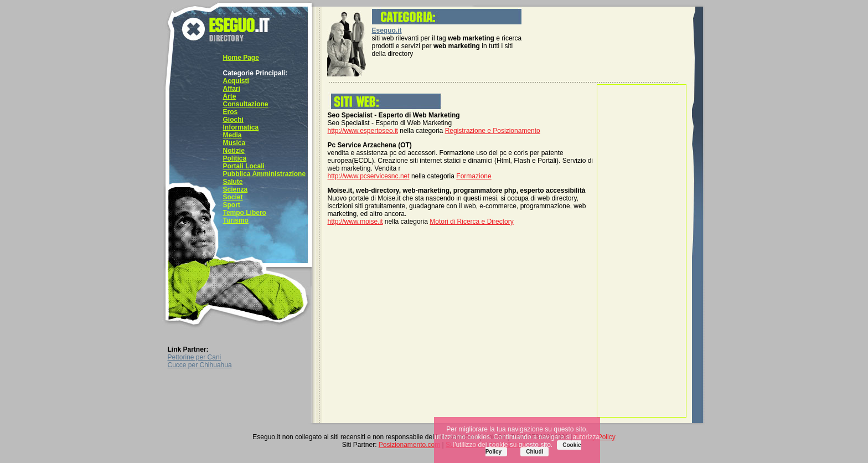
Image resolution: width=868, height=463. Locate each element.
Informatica (241, 127)
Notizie (234, 151)
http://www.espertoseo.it (363, 131)
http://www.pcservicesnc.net (369, 176)
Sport (232, 205)
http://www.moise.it (355, 222)
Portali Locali (244, 166)
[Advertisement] (642, 251)
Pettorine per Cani (195, 357)
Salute (233, 182)
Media (232, 135)
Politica (235, 158)
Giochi (233, 120)
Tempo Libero (245, 213)
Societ (233, 197)
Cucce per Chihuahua (200, 365)
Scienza (236, 189)
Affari (232, 89)
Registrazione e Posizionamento (493, 131)
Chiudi (534, 452)
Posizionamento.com (409, 445)
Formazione (474, 176)
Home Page (241, 58)
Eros (231, 112)
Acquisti (236, 81)
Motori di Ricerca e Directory (471, 222)
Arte (230, 96)
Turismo (236, 220)
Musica (234, 143)
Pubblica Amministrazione (265, 174)
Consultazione (246, 104)
